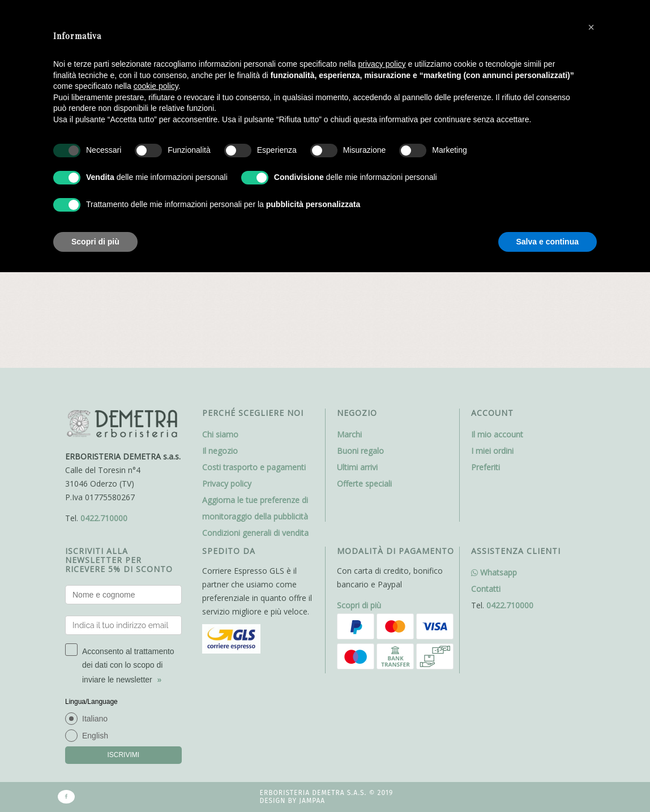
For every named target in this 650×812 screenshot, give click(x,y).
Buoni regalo (360, 370)
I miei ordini (492, 370)
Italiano (95, 638)
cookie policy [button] (156, 86)
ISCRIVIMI (123, 674)
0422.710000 (104, 438)
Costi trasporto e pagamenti (254, 387)
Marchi (349, 354)
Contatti (486, 508)
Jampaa (312, 721)
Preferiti (486, 387)
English (95, 655)
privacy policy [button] (382, 64)
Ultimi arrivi (357, 387)
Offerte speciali (364, 403)
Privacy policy (227, 403)
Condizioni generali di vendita (255, 452)
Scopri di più (359, 525)
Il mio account (497, 354)
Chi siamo (220, 354)
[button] (591, 27)
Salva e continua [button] (548, 242)
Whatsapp (494, 492)
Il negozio (220, 370)
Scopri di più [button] (95, 242)
